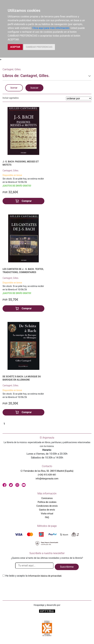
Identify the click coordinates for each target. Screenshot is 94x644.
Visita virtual (47, 514)
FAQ (47, 517)
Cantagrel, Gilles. (11, 171)
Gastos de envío (47, 510)
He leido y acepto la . (34, 576)
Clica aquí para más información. (51, 28)
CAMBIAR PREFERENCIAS (39, 47)
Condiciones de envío (47, 506)
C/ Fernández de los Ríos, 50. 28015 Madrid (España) (47, 471)
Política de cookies (47, 502)
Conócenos (47, 498)
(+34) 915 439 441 (47, 475)
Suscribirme (67, 567)
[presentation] (27, 585)
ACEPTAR (15, 47)
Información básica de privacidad (45, 576)
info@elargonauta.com (47, 479)
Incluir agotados (11, 98)
